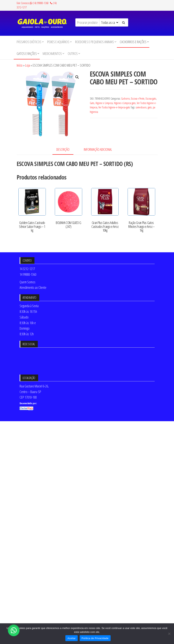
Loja (28, 65)
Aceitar (71, 638)
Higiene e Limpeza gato (125, 103)
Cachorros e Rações (133, 42)
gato (150, 107)
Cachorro (125, 99)
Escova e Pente (138, 99)
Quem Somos (27, 282)
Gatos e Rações (27, 54)
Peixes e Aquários (58, 42)
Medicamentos (52, 54)
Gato (92, 103)
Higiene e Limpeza (104, 103)
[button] (77, 77)
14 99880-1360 (28, 274)
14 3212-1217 (27, 269)
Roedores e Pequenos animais (95, 42)
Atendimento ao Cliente (33, 287)
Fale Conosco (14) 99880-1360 (33, 3)
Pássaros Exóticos (29, 42)
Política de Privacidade (95, 638)
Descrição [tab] (63, 149)
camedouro (141, 107)
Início (20, 65)
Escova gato (151, 99)
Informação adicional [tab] (98, 149)
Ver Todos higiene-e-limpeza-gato (114, 107)
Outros (73, 54)
